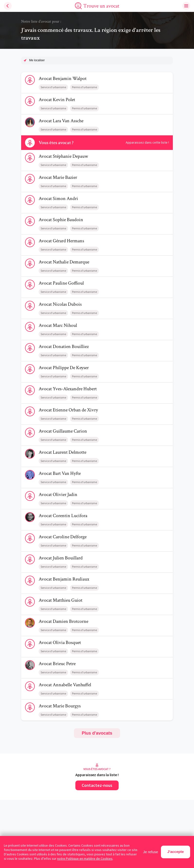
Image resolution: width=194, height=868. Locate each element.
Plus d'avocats (97, 733)
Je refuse (151, 852)
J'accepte (176, 852)
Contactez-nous (97, 785)
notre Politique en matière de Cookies (85, 859)
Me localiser (37, 60)
